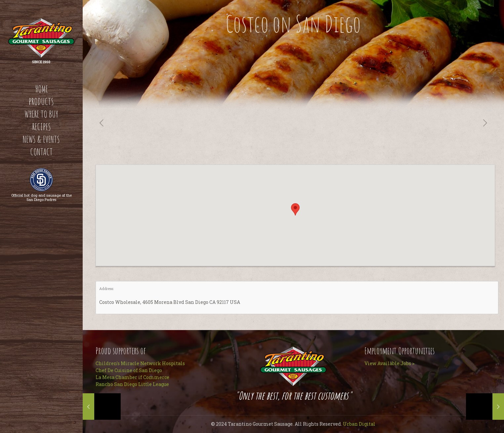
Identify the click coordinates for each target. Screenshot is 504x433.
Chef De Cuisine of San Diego (129, 370)
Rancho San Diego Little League (132, 384)
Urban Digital (359, 424)
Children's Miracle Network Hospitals (140, 363)
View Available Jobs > (390, 363)
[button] (295, 209)
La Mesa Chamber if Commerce (132, 377)
